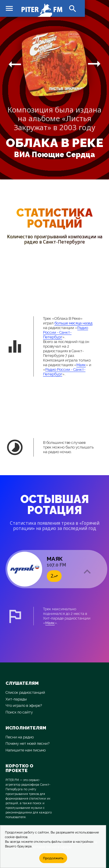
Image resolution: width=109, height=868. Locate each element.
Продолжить (53, 858)
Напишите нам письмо (26, 750)
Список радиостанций (25, 692)
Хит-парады (16, 699)
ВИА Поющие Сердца (54, 155)
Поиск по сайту (19, 712)
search (73, 9)
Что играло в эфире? (24, 706)
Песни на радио (20, 737)
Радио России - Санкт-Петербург (66, 332)
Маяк (81, 365)
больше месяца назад (73, 323)
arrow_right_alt (15, 64)
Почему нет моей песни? (27, 743)
